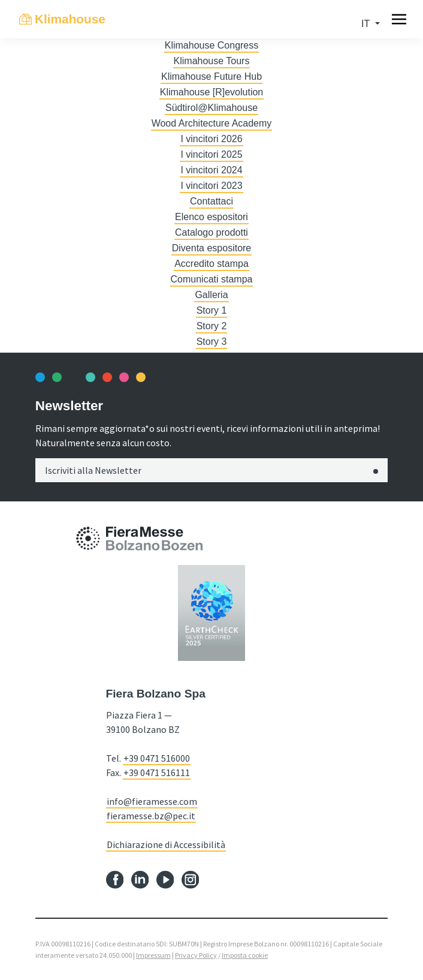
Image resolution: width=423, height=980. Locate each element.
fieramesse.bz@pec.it (151, 816)
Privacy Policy (196, 955)
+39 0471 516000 (157, 758)
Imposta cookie (245, 955)
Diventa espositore (212, 248)
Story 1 (212, 310)
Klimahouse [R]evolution (212, 92)
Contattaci (211, 201)
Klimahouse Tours (212, 61)
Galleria (211, 295)
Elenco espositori (211, 217)
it (367, 24)
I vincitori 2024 (211, 170)
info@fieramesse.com (152, 801)
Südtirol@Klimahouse (211, 108)
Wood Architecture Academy (212, 123)
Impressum (153, 955)
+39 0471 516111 (157, 772)
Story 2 (212, 326)
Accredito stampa (211, 264)
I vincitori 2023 (211, 186)
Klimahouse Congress (212, 45)
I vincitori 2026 (211, 139)
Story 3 (212, 342)
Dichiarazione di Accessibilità (166, 844)
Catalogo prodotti (211, 232)
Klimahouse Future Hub (211, 76)
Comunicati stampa (212, 279)
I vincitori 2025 (211, 154)
